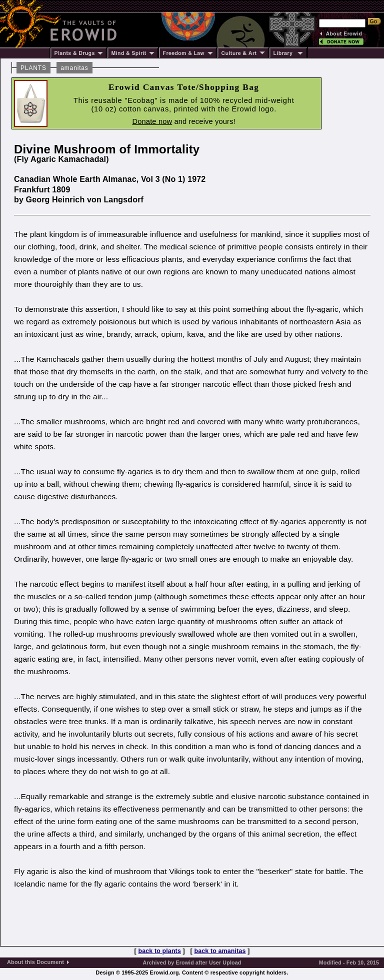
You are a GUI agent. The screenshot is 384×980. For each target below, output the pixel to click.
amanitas (74, 68)
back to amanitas (220, 951)
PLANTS (33, 68)
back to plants (159, 951)
